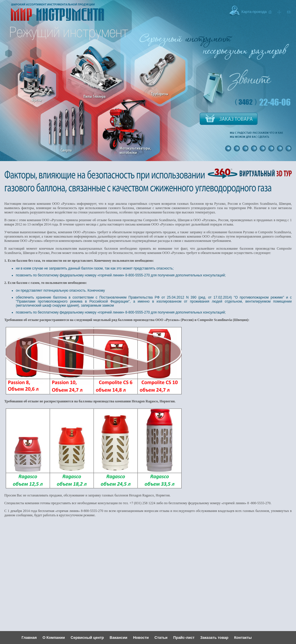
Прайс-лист (184, 638)
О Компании (54, 638)
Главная (29, 638)
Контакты (243, 638)
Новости (141, 638)
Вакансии (119, 638)
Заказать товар (214, 638)
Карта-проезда (254, 12)
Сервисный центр (87, 638)
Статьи (161, 638)
